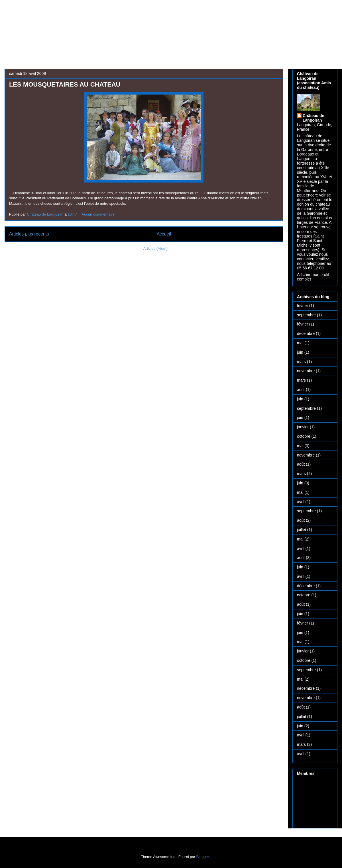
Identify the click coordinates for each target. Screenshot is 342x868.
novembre (306, 371)
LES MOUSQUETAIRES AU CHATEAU (65, 84)
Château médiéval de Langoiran (153, 24)
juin (300, 352)
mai (300, 343)
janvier (303, 427)
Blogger (203, 857)
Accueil (164, 234)
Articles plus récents (29, 234)
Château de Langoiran (313, 118)
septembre (306, 315)
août (301, 390)
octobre (304, 436)
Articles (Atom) (155, 248)
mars (301, 362)
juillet (302, 530)
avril (301, 502)
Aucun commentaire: (99, 214)
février (303, 306)
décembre (306, 333)
